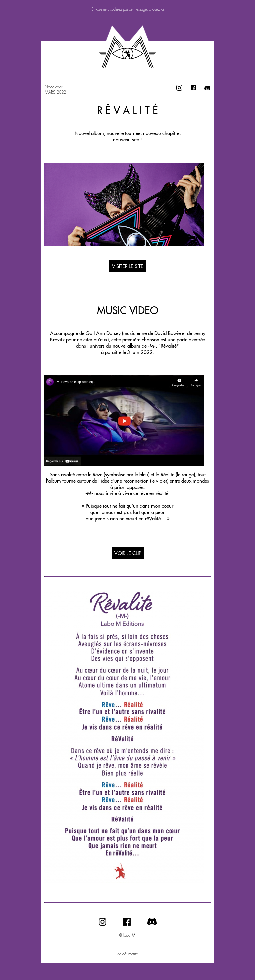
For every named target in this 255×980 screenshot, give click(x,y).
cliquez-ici (157, 9)
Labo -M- (130, 935)
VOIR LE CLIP (128, 553)
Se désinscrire (128, 954)
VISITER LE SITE (128, 266)
